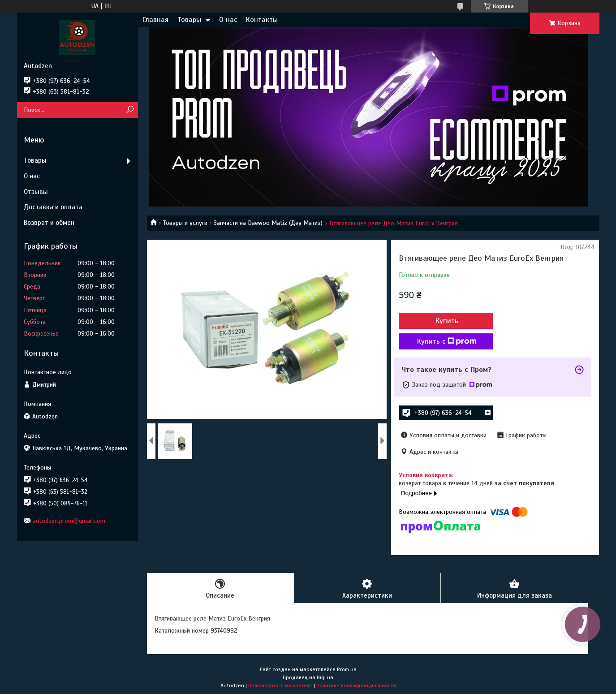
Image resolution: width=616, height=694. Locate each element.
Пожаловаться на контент (280, 685)
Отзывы (36, 192)
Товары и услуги (185, 223)
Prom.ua (347, 669)
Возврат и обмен (49, 223)
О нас (228, 20)
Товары (189, 20)
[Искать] (130, 110)
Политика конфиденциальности (356, 685)
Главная (155, 20)
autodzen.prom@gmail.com (69, 521)
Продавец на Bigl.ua (308, 677)
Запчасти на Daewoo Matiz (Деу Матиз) (268, 223)
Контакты (262, 20)
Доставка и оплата (53, 207)
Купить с (447, 341)
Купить (447, 321)
